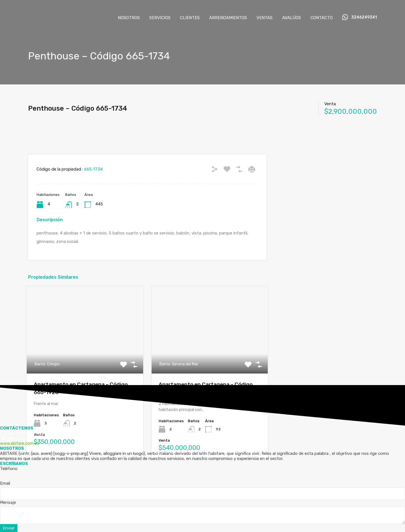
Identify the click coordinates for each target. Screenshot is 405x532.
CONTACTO (322, 18)
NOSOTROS (129, 18)
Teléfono (9, 469)
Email (5, 483)
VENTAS (265, 18)
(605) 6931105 (21, 438)
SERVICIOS (160, 18)
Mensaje (8, 502)
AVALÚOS (292, 18)
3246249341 (364, 17)
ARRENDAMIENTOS (228, 18)
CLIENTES (190, 18)
